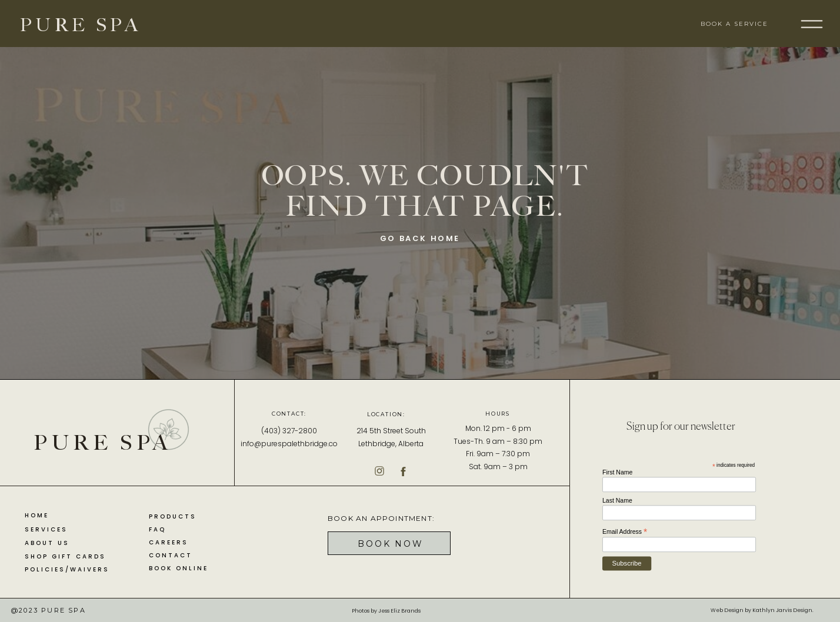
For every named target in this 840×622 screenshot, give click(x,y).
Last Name (617, 500)
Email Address (625, 531)
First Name (617, 472)
